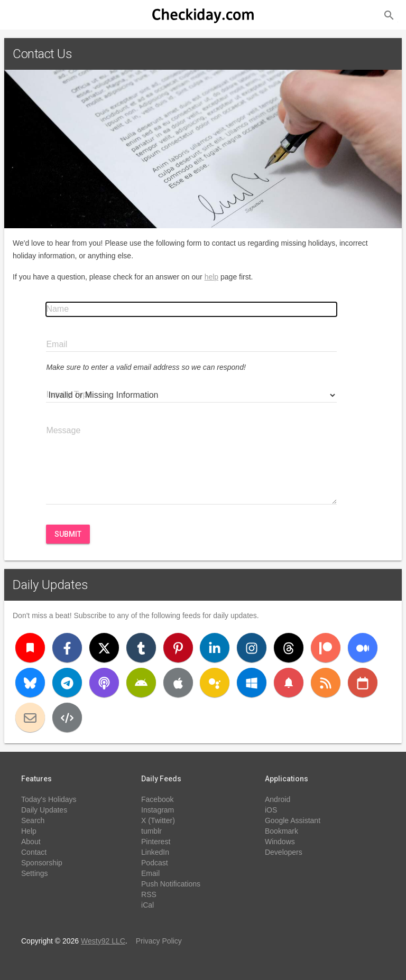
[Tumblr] (141, 648)
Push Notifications (171, 884)
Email (150, 873)
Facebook (157, 799)
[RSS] (326, 683)
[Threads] (289, 648)
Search (33, 820)
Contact (34, 852)
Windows (280, 842)
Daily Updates (50, 585)
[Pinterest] (178, 648)
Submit (68, 534)
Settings (35, 873)
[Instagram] (252, 648)
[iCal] (363, 683)
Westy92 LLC (103, 941)
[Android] (141, 683)
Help (29, 831)
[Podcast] (104, 683)
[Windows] (252, 683)
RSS (149, 894)
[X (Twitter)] (104, 648)
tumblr (151, 831)
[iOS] (178, 683)
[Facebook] (67, 648)
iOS (271, 810)
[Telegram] (67, 683)
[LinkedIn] (215, 648)
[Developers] (67, 717)
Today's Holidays (49, 799)
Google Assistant (293, 820)
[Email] (30, 717)
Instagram (158, 810)
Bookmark (282, 831)
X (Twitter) (158, 820)
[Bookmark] (30, 648)
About (31, 842)
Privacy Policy (159, 941)
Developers (284, 852)
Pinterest (156, 842)
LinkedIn (155, 852)
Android (278, 799)
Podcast (155, 863)
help (211, 277)
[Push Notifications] (289, 683)
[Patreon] (326, 648)
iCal (147, 905)
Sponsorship (42, 863)
